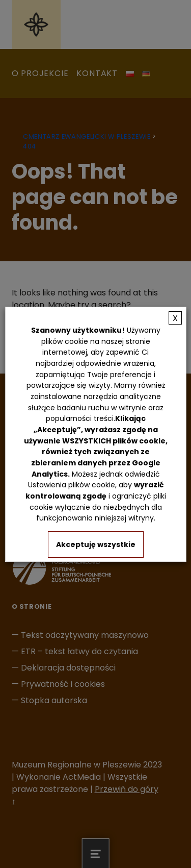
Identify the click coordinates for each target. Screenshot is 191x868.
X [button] (175, 318)
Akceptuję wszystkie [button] (96, 544)
